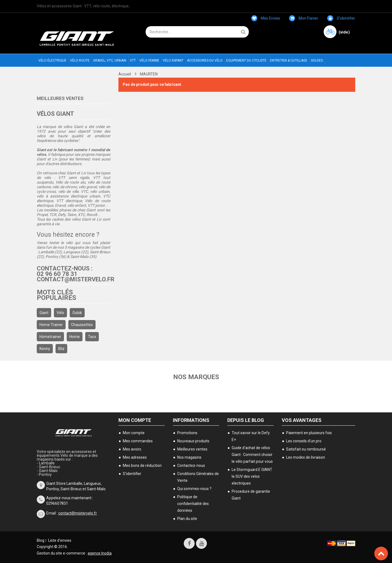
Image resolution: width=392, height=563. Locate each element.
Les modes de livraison (306, 457)
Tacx (92, 337)
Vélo (60, 313)
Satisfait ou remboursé (306, 449)
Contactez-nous (191, 465)
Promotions (187, 433)
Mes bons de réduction (142, 465)
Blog (41, 540)
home (75, 337)
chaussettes (82, 325)
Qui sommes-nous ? (194, 489)
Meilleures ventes (60, 98)
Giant (44, 313)
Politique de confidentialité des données (193, 504)
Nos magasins (189, 457)
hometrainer (50, 337)
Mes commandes (138, 441)
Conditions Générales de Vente (198, 477)
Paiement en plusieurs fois (309, 433)
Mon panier (304, 18)
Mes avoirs (132, 449)
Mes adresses (135, 457)
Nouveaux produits (193, 441)
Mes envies (266, 18)
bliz (61, 349)
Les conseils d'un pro (304, 441)
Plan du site (187, 519)
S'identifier (341, 18)
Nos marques (196, 377)
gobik (77, 313)
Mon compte (135, 420)
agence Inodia (100, 553)
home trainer (51, 325)
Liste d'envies (60, 540)
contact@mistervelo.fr (78, 513)
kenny (45, 349)
